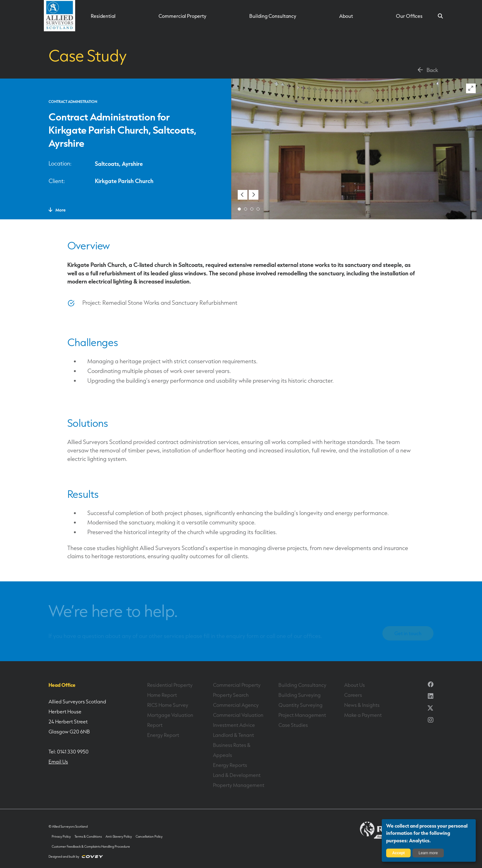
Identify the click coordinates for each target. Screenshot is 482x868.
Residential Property (170, 685)
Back (427, 70)
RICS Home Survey (168, 705)
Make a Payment (363, 715)
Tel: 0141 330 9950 (69, 752)
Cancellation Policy (149, 837)
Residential (103, 16)
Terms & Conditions (88, 837)
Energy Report (163, 735)
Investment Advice (234, 725)
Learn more (428, 853)
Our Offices (409, 16)
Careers (353, 695)
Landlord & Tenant (233, 735)
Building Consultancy (273, 16)
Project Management (302, 715)
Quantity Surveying (301, 705)
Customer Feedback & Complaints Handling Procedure (91, 847)
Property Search (231, 695)
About (346, 16)
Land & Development (237, 775)
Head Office (62, 685)
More (57, 210)
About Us (355, 685)
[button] (243, 195)
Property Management (239, 785)
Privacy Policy (61, 837)
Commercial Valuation (238, 715)
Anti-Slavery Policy (119, 837)
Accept (398, 853)
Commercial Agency (236, 705)
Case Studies (293, 725)
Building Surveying (300, 695)
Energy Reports (230, 765)
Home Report (162, 695)
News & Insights (362, 705)
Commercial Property (182, 16)
